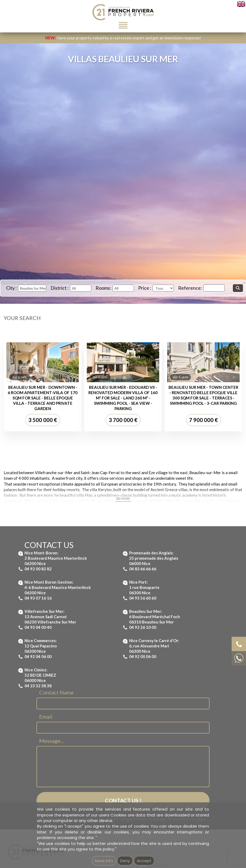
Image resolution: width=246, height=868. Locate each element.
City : (11, 288)
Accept (144, 861)
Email (46, 625)
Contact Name (56, 601)
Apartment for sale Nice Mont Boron (166, 796)
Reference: (190, 288)
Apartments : (157, 774)
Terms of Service (182, 727)
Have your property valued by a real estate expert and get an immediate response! (123, 38)
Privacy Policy (146, 727)
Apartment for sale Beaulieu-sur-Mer (166, 784)
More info (104, 861)
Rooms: (103, 288)
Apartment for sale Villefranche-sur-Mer (169, 802)
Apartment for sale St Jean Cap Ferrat (168, 790)
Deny (125, 861)
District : (60, 288)
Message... (51, 649)
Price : (145, 288)
